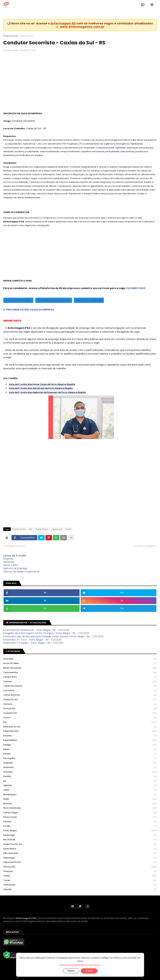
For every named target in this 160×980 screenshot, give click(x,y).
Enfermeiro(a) (80, 731)
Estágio (80, 745)
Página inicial (10, 36)
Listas (80, 790)
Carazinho (80, 691)
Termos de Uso (93, 965)
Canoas (80, 682)
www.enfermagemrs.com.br (82, 27)
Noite (80, 799)
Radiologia (80, 835)
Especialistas (80, 740)
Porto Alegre (80, 831)
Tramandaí (80, 885)
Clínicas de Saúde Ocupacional (21, 572)
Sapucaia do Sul (80, 862)
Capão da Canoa (80, 686)
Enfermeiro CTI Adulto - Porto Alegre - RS (27, 643)
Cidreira (80, 704)
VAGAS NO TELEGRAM (89, 300)
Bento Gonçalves (80, 668)
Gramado (80, 767)
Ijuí (80, 781)
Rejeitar (71, 971)
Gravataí (80, 772)
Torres (80, 880)
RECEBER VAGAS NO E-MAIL (54, 300)
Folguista (80, 763)
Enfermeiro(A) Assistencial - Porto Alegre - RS (29, 630)
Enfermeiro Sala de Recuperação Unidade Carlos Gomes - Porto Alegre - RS (47, 636)
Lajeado (80, 785)
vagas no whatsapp (18, 300)
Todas (69, 529)
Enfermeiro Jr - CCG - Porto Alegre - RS (26, 640)
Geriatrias (9, 562)
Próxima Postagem (145, 546)
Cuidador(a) (80, 713)
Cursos (80, 718)
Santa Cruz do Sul (80, 844)
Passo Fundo (80, 817)
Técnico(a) (57, 529)
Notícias (80, 804)
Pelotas (80, 822)
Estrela (80, 754)
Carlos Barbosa (80, 695)
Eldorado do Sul (80, 727)
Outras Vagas (42, 529)
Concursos (80, 709)
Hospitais (8, 559)
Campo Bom (80, 677)
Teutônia (80, 871)
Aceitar (89, 971)
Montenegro (80, 795)
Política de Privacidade (72, 965)
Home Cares (10, 565)
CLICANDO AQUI (136, 288)
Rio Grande (80, 840)
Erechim (80, 736)
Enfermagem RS (63, 23)
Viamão (80, 889)
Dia (31, 529)
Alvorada (80, 659)
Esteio (80, 749)
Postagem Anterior (15, 546)
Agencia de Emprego (15, 568)
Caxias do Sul (27, 36)
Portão (80, 826)
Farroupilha (80, 758)
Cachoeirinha (80, 673)
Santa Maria (80, 849)
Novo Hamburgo (80, 808)
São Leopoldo (80, 853)
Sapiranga (80, 858)
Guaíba (80, 776)
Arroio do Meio (80, 663)
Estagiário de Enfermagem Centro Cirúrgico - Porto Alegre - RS (39, 633)
